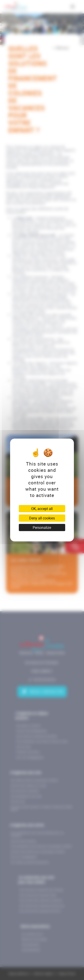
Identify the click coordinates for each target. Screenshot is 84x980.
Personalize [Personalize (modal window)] (42, 528)
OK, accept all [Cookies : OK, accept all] (42, 509)
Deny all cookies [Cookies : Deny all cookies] (42, 518)
